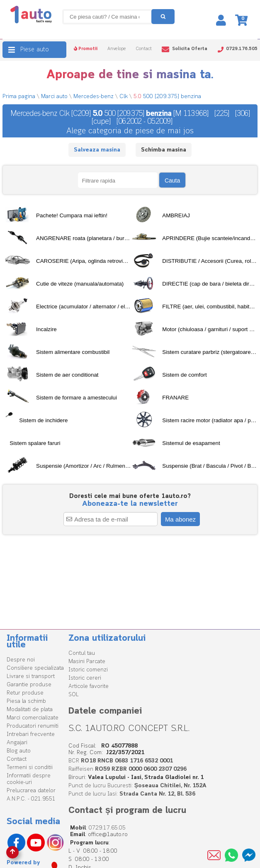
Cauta (172, 180)
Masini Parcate (87, 662)
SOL (74, 695)
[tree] (130, 341)
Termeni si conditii (30, 768)
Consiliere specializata (35, 668)
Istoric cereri (85, 678)
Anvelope (117, 49)
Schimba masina (164, 150)
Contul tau (82, 653)
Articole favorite (89, 686)
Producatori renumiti (33, 726)
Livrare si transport (31, 677)
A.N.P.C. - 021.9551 (31, 799)
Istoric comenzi (88, 670)
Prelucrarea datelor (31, 791)
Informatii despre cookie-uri (29, 779)
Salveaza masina (97, 150)
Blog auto (19, 751)
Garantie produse (29, 685)
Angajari (17, 743)
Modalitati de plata (30, 710)
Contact (144, 49)
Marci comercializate (33, 718)
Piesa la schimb (26, 701)
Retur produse (25, 693)
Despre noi (21, 660)
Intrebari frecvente (31, 735)
